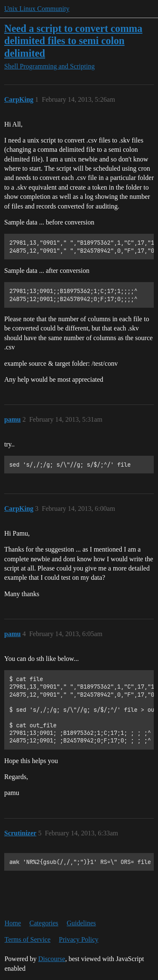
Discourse (52, 959)
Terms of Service (28, 939)
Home (13, 923)
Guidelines (81, 923)
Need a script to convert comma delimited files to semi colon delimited (73, 41)
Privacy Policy (79, 939)
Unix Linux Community (37, 9)
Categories (44, 923)
